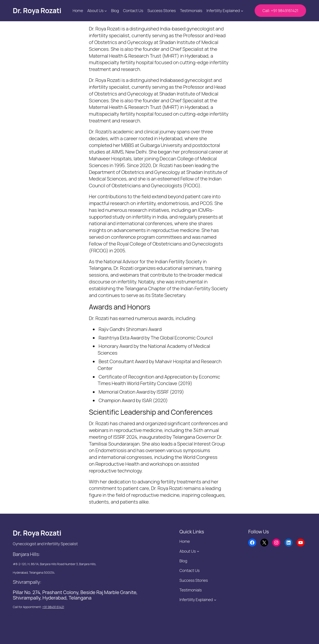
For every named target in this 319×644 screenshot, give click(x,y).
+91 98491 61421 (53, 607)
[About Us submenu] (106, 11)
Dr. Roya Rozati (37, 11)
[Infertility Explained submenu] (242, 11)
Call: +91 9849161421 (280, 11)
